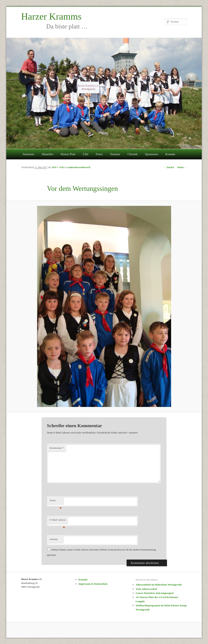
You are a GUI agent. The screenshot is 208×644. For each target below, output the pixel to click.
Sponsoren (151, 154)
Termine (115, 154)
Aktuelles (47, 154)
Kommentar (57, 448)
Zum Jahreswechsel (146, 589)
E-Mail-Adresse (58, 521)
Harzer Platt (68, 154)
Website (54, 539)
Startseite (28, 154)
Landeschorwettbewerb (79, 167)
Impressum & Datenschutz (93, 584)
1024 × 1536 (58, 167)
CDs (86, 154)
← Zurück (169, 167)
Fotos (99, 154)
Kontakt (170, 154)
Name (56, 502)
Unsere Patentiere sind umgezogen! (155, 593)
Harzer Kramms (51, 16)
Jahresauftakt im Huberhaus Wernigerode (159, 585)
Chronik (133, 154)
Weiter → (182, 167)
